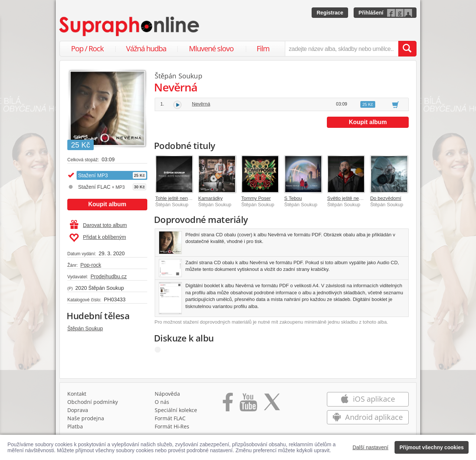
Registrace (330, 13)
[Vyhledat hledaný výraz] (407, 49)
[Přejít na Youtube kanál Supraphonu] (248, 405)
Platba (75, 426)
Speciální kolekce (176, 410)
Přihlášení (371, 13)
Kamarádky (210, 198)
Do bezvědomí (386, 198)
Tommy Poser (256, 198)
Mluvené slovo (211, 48)
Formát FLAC (170, 418)
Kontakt (77, 394)
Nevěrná (201, 104)
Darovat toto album (98, 225)
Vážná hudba (146, 48)
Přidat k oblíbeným (98, 238)
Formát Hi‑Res (172, 426)
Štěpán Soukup (85, 328)
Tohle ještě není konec (179, 198)
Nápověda (167, 394)
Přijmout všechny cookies (432, 447)
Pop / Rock (87, 48)
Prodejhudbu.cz (108, 276)
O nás (162, 402)
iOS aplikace (368, 399)
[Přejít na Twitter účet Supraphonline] (272, 405)
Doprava (78, 410)
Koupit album (107, 204)
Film (263, 48)
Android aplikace (368, 417)
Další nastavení (371, 447)
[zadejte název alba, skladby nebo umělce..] (342, 49)
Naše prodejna (86, 418)
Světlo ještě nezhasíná (352, 198)
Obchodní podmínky (93, 402)
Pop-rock (91, 265)
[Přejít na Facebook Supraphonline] (228, 405)
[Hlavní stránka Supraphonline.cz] (130, 26)
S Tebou (293, 198)
